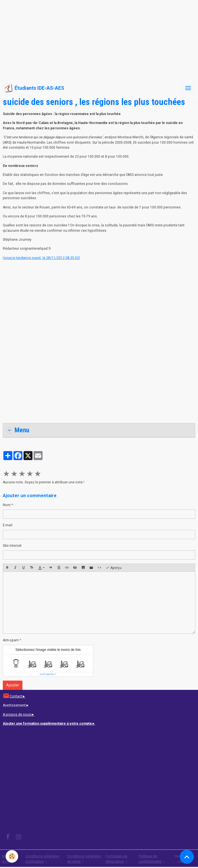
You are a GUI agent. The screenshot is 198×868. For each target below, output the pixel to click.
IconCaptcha (47, 674)
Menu (18, 430)
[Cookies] (12, 856)
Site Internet (12, 546)
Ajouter (13, 685)
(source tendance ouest (22, 258)
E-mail (8, 525)
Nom (7, 505)
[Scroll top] (187, 857)
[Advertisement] (99, 39)
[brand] (34, 88)
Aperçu (114, 568)
